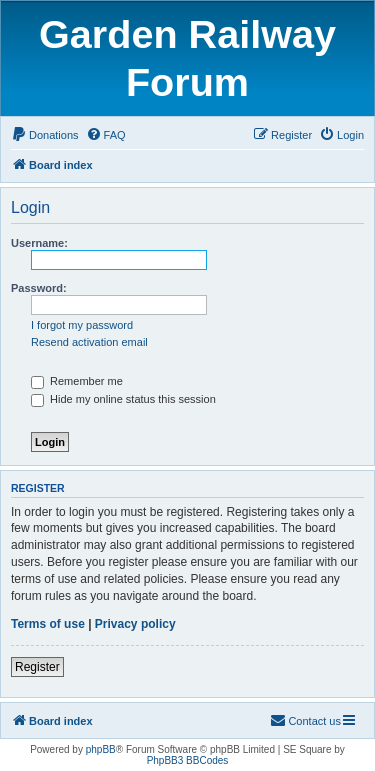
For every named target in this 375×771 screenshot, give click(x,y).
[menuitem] (45, 135)
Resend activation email (89, 342)
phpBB (101, 749)
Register (37, 667)
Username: (39, 243)
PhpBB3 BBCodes (188, 760)
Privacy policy (135, 624)
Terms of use (48, 624)
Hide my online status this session (123, 399)
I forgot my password (82, 325)
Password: (39, 288)
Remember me (77, 381)
